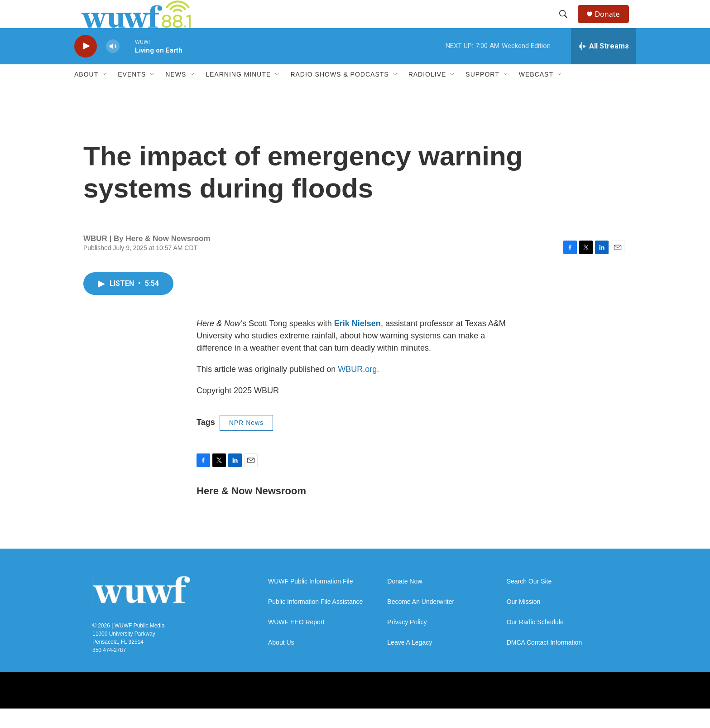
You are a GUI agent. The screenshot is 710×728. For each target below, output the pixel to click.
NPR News (246, 443)
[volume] (113, 66)
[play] (86, 66)
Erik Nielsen (357, 343)
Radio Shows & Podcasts (339, 94)
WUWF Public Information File (310, 601)
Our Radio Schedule (535, 642)
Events (132, 94)
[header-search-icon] (567, 24)
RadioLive (427, 94)
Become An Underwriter (421, 621)
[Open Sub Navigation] (105, 94)
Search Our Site (529, 601)
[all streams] (603, 66)
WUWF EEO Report (296, 642)
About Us (281, 662)
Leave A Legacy (410, 662)
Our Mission (524, 621)
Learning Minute (238, 94)
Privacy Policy (407, 642)
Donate (613, 24)
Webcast (536, 94)
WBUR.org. (358, 389)
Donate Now (405, 601)
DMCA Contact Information (544, 662)
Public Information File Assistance (315, 621)
